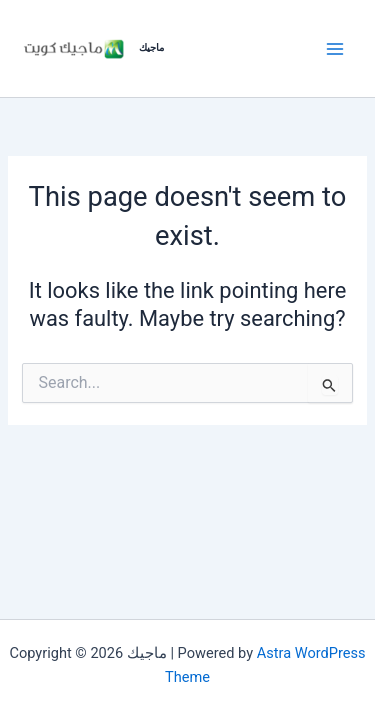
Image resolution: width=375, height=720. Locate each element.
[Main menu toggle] (335, 48)
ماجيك (151, 47)
